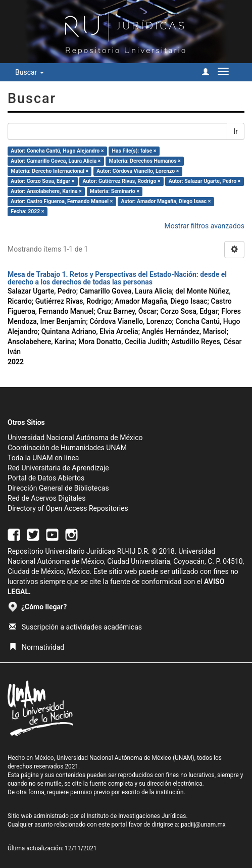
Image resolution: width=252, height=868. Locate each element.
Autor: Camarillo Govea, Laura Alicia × (56, 161)
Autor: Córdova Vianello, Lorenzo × (138, 171)
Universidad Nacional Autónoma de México (75, 438)
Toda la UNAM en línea (43, 458)
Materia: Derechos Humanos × (144, 161)
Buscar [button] (30, 72)
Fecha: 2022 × (27, 211)
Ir (236, 131)
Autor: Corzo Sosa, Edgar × (42, 181)
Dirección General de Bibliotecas (58, 488)
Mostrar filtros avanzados (204, 226)
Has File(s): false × (134, 151)
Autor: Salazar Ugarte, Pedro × (205, 181)
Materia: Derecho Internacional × (49, 171)
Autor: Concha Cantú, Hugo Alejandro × (57, 151)
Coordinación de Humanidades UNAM (67, 448)
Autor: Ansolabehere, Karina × (46, 191)
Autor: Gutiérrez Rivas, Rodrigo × (121, 181)
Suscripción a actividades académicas (75, 627)
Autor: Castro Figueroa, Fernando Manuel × (62, 201)
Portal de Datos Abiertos (46, 478)
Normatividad (37, 647)
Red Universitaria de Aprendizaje (58, 468)
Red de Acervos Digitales (46, 498)
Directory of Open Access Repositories (68, 508)
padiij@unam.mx (203, 825)
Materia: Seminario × (115, 191)
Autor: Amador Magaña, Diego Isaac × (166, 201)
